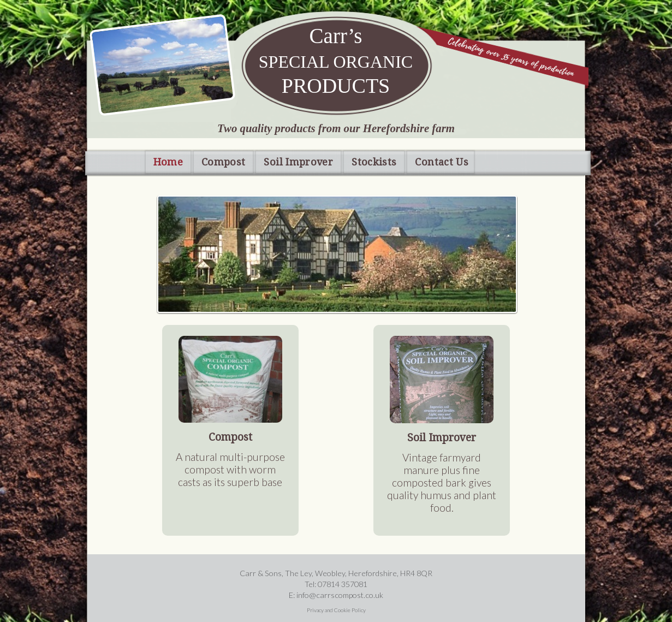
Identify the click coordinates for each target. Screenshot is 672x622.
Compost (224, 162)
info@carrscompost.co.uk (340, 595)
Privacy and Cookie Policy (336, 610)
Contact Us (442, 162)
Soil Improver (298, 162)
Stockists (374, 162)
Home (168, 162)
